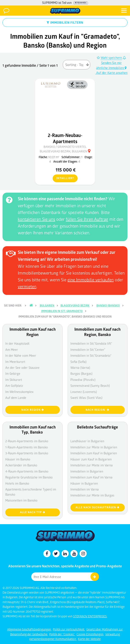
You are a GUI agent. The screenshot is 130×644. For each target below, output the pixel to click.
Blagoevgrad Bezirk (75, 305)
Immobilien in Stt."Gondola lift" (91, 343)
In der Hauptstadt (17, 343)
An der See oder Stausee (22, 368)
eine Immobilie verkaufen (91, 280)
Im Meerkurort (15, 362)
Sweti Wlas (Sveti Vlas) (86, 398)
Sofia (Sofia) (78, 362)
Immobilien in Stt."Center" (88, 350)
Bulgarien (47, 305)
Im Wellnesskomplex (19, 392)
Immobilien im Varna (85, 489)
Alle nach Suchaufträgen (97, 507)
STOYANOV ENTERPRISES (90, 616)
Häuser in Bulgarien (84, 483)
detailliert (63, 178)
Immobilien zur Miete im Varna (92, 465)
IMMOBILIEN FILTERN (65, 22)
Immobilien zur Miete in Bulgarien (94, 447)
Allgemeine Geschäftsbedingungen (29, 629)
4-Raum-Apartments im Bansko (27, 471)
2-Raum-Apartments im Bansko (27, 441)
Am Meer (12, 350)
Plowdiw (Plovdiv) (83, 380)
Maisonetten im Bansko (21, 500)
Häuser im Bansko (18, 459)
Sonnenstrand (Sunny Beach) (90, 386)
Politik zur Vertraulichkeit (69, 629)
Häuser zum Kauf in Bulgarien (91, 459)
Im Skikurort (14, 380)
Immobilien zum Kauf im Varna (91, 477)
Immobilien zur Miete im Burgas (92, 495)
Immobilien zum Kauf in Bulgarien (94, 453)
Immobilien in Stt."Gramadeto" (91, 355)
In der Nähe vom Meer (21, 355)
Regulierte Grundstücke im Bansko (29, 477)
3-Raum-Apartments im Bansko (27, 453)
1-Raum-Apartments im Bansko (27, 447)
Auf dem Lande (16, 398)
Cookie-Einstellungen (90, 634)
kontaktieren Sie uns (36, 219)
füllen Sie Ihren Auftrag (87, 219)
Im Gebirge (13, 373)
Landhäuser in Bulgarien (87, 441)
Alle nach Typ (33, 512)
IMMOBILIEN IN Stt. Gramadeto (62, 311)
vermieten (27, 286)
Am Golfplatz (14, 386)
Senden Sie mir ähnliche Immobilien (111, 63)
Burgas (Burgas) (81, 373)
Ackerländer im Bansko (21, 465)
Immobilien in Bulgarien (87, 471)
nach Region (33, 410)
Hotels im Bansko (17, 483)
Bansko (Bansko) (108, 305)
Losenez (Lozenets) (84, 392)
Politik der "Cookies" (62, 634)
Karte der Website (89, 639)
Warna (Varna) (80, 368)
